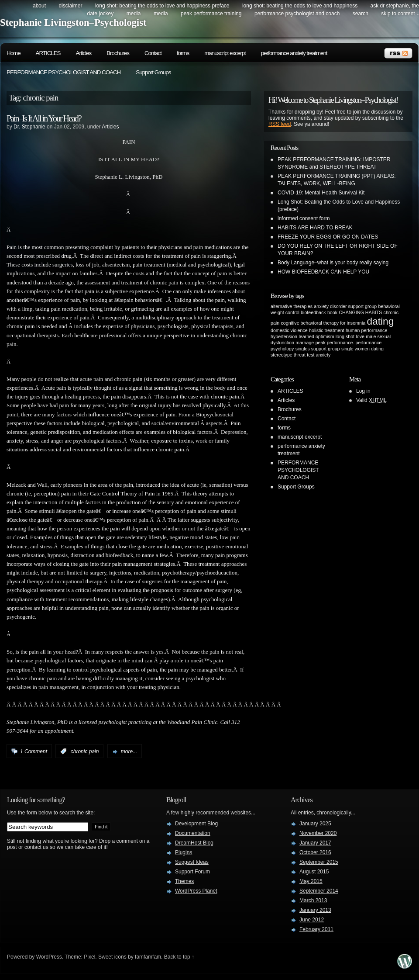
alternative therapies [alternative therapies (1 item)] (292, 306)
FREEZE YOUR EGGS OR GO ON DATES (328, 237)
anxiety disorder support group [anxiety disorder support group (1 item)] (345, 306)
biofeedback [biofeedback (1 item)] (313, 312)
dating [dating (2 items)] (381, 321)
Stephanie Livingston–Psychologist (73, 23)
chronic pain (85, 751)
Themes (184, 881)
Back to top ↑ (179, 957)
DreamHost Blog (194, 843)
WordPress (49, 957)
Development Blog (196, 824)
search (361, 14)
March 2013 (313, 900)
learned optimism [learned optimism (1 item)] (316, 336)
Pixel (89, 957)
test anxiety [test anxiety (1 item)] (319, 355)
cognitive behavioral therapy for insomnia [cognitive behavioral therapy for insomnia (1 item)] (323, 323)
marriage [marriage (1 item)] (305, 343)
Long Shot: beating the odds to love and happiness (300, 6)
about (39, 6)
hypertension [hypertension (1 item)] (284, 336)
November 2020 (318, 833)
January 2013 (315, 910)
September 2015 (319, 862)
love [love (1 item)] (360, 336)
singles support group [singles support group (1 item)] (318, 349)
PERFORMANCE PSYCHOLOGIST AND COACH (297, 14)
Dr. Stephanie (29, 127)
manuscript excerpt (225, 53)
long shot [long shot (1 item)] (345, 336)
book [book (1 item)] (332, 312)
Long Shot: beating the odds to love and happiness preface (162, 6)
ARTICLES (48, 53)
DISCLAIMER (70, 6)
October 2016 (315, 852)
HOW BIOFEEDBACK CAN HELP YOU (323, 272)
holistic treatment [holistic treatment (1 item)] (327, 330)
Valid (371, 400)
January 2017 (315, 843)
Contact (153, 53)
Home (14, 53)
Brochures (118, 53)
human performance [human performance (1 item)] (366, 330)
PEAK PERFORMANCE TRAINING (211, 14)
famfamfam (148, 957)
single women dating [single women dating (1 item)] (362, 349)
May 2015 (311, 881)
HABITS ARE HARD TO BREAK (315, 228)
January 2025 (315, 824)
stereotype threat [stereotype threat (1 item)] (288, 355)
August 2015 (314, 872)
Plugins (184, 852)
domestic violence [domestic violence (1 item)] (289, 330)
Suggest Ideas (192, 862)
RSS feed (280, 124)
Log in (363, 391)
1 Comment (34, 751)
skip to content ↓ (400, 14)
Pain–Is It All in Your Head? (44, 118)
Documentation (193, 833)
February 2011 (316, 929)
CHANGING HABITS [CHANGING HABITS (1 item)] (360, 312)
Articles (84, 53)
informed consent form (304, 218)
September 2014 (319, 891)
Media (134, 14)
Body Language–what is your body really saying (333, 263)
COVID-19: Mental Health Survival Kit (321, 193)
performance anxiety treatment (294, 53)
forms (183, 53)
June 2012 (312, 920)
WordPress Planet (196, 891)
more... (129, 751)
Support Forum (192, 872)
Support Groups (153, 72)
